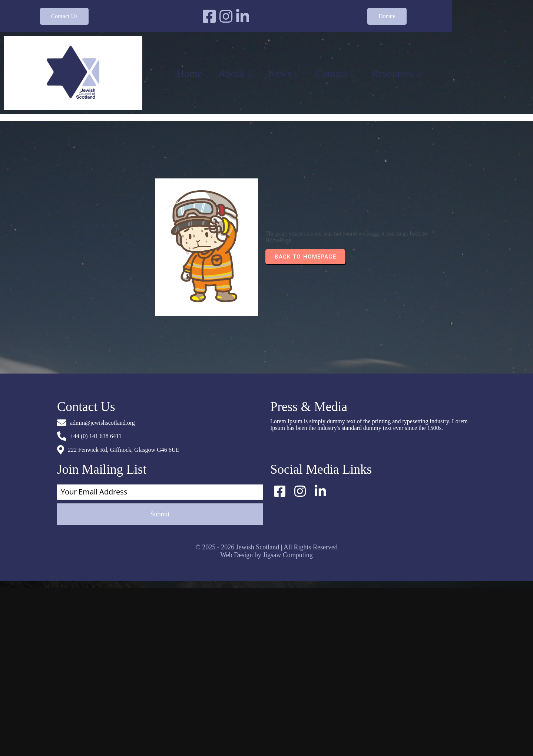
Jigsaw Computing (288, 456)
